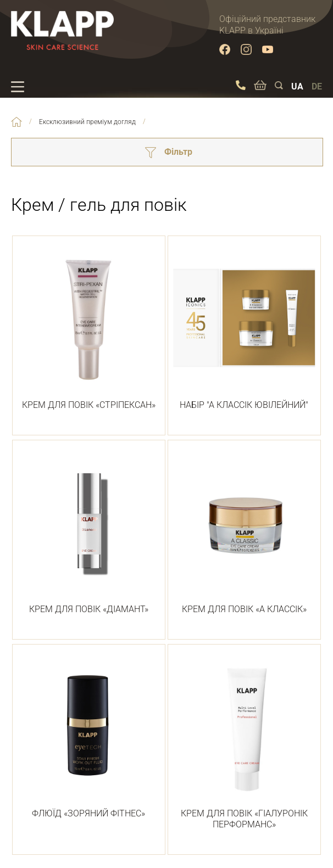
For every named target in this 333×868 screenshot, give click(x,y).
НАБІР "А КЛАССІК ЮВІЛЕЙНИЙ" (244, 329)
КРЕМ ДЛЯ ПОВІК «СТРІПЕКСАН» (89, 329)
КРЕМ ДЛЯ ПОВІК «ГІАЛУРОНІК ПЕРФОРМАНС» (244, 744)
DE (317, 86)
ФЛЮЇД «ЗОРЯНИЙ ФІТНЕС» (89, 738)
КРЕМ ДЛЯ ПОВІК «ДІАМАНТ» (89, 534)
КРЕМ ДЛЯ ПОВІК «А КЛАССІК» (244, 534)
